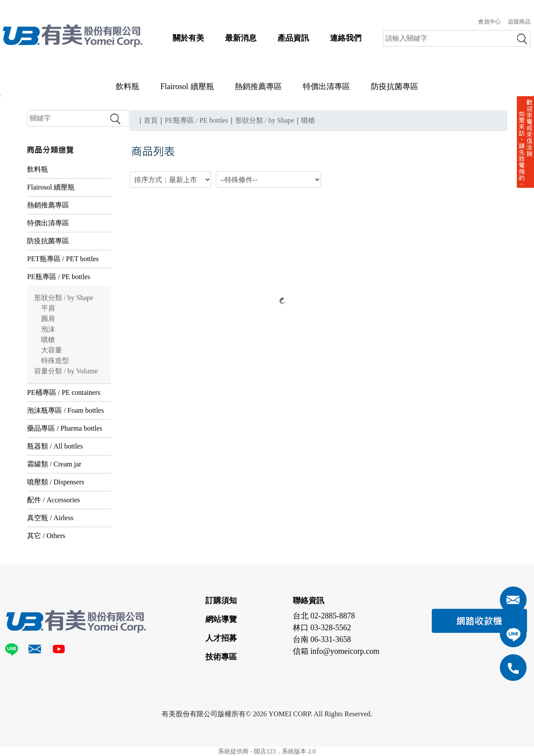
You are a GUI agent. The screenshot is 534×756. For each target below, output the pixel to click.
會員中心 (489, 22)
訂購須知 (221, 601)
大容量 (52, 350)
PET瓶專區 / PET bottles (63, 259)
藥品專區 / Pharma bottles (65, 428)
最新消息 (241, 38)
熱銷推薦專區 (258, 86)
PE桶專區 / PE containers (64, 392)
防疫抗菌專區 (395, 86)
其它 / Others (46, 536)
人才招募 (221, 638)
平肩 (48, 308)
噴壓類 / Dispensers (56, 482)
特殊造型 (55, 361)
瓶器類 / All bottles (55, 446)
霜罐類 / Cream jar (54, 464)
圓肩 (48, 319)
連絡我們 (346, 38)
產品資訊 (293, 38)
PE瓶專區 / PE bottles (59, 277)
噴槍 (48, 340)
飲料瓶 (128, 86)
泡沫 (48, 329)
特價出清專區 (326, 86)
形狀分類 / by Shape (64, 298)
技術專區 (221, 657)
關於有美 (188, 38)
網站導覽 (221, 619)
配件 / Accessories (54, 500)
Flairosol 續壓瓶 (187, 86)
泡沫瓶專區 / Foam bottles (66, 410)
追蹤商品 (519, 22)
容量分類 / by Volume (66, 371)
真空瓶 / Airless (50, 518)
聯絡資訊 (309, 601)
